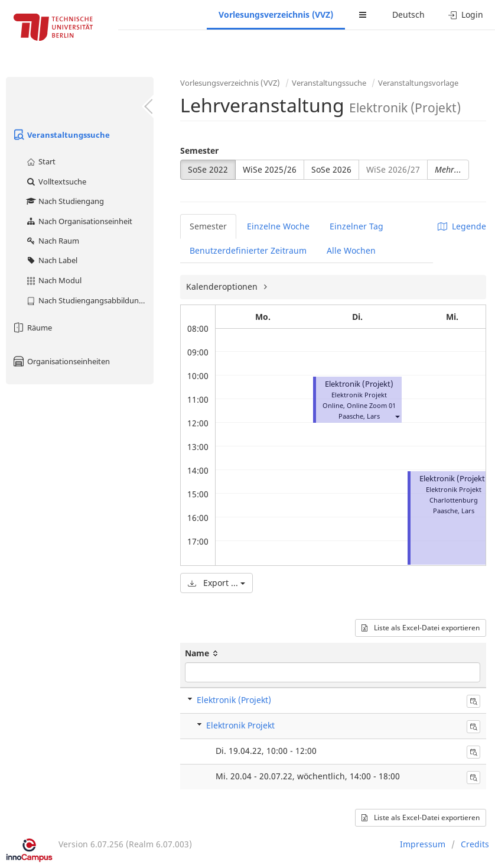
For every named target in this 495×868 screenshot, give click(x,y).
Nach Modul (53, 280)
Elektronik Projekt (240, 725)
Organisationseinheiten (61, 361)
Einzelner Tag (356, 226)
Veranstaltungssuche (61, 135)
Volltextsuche (56, 182)
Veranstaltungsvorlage (418, 83)
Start (40, 161)
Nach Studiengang (65, 201)
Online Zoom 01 (371, 405)
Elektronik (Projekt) (359, 384)
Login (466, 14)
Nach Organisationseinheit (79, 221)
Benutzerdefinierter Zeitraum (248, 250)
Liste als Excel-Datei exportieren (421, 628)
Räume (32, 328)
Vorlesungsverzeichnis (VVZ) (276, 14)
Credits (475, 844)
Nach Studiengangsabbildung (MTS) (89, 300)
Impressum (423, 844)
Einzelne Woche (278, 226)
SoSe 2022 (208, 169)
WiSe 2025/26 (270, 169)
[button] (397, 416)
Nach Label (51, 260)
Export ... (216, 583)
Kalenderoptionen (223, 286)
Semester (199, 150)
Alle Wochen (351, 250)
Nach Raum (52, 241)
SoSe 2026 (331, 169)
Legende (462, 226)
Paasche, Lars (359, 416)
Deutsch (408, 14)
